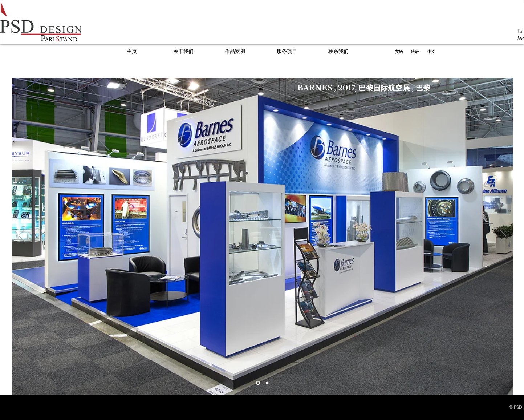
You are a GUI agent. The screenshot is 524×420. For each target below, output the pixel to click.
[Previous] (22, 236)
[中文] (431, 52)
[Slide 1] (258, 383)
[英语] (399, 52)
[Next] (503, 236)
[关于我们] (183, 52)
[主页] (132, 52)
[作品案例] (235, 52)
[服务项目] (287, 52)
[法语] (415, 52)
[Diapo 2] (267, 383)
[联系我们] (338, 52)
